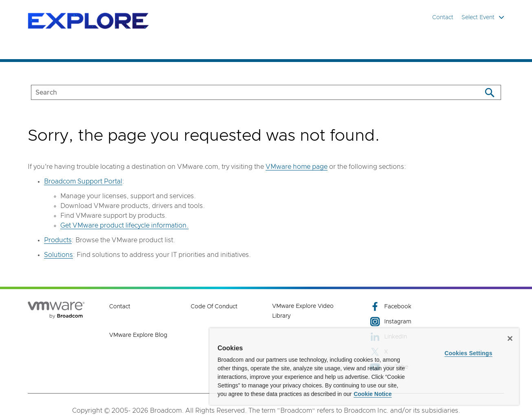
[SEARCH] (248, 92)
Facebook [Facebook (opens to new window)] (391, 306)
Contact (443, 18)
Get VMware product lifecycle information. (124, 226)
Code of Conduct (214, 307)
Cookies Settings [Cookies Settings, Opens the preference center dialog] (468, 353)
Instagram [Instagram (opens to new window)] (391, 322)
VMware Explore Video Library (303, 311)
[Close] (510, 338)
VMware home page (297, 167)
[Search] (489, 92)
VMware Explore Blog (138, 335)
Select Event (483, 17)
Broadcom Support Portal (83, 181)
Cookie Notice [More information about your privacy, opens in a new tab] (373, 394)
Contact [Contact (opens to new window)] (120, 307)
